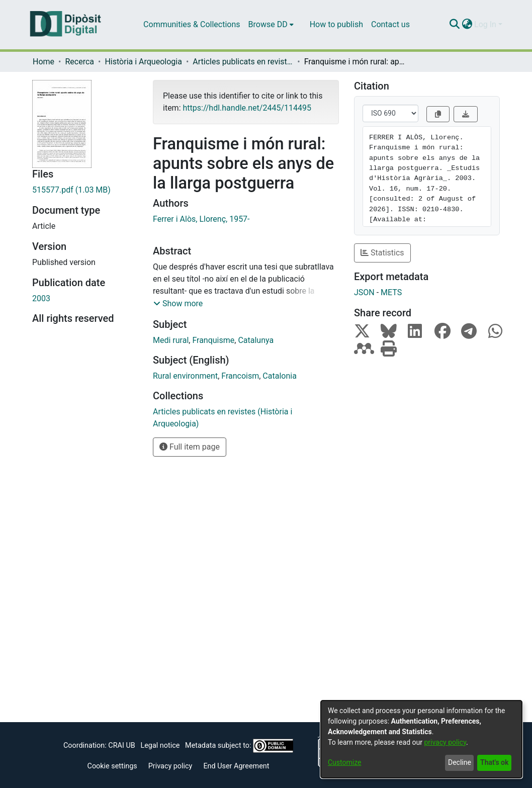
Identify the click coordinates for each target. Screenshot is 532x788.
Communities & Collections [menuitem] (192, 24)
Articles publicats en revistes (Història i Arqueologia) (243, 62)
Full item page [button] (190, 447)
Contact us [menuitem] (390, 24)
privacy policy (445, 742)
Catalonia (280, 376)
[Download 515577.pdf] (85, 190)
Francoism (240, 376)
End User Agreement (236, 766)
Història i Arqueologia (143, 62)
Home (43, 62)
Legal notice (160, 746)
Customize (344, 762)
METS (391, 292)
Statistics (382, 253)
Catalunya (256, 340)
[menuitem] (271, 25)
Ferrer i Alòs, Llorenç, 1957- (201, 219)
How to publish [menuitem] (336, 24)
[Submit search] (454, 25)
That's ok (494, 762)
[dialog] (421, 739)
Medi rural (171, 340)
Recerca (79, 62)
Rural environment (185, 376)
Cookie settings (112, 766)
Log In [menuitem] (485, 24)
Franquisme (213, 340)
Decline (460, 762)
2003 (41, 298)
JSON (364, 292)
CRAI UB (121, 746)
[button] (178, 304)
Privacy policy (170, 766)
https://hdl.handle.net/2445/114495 (247, 108)
